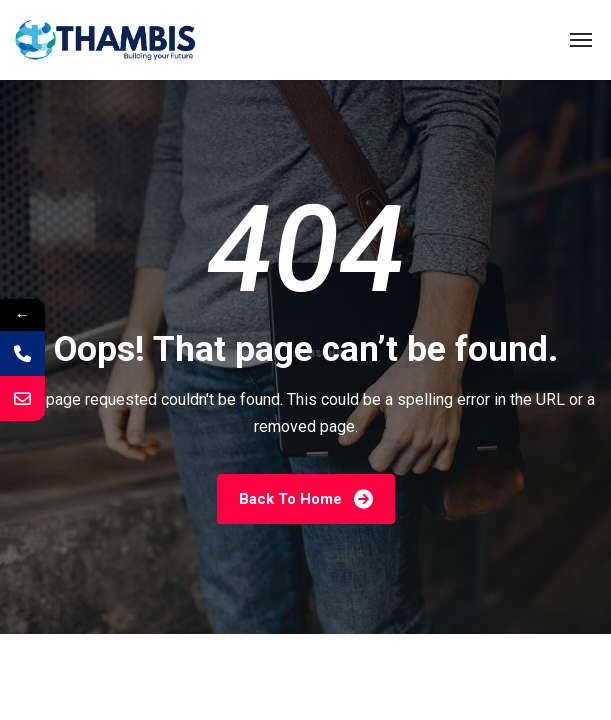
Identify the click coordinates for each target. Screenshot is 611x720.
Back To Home (306, 498)
